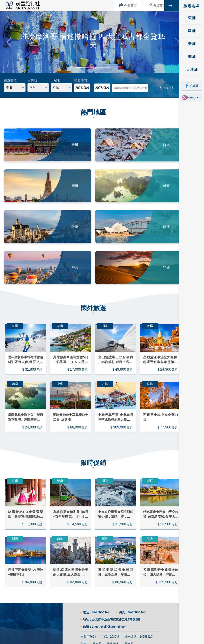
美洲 (192, 44)
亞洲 (192, 18)
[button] (9, 41)
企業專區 (123, 6)
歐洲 (192, 31)
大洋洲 (192, 69)
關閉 (172, 6)
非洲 (192, 57)
